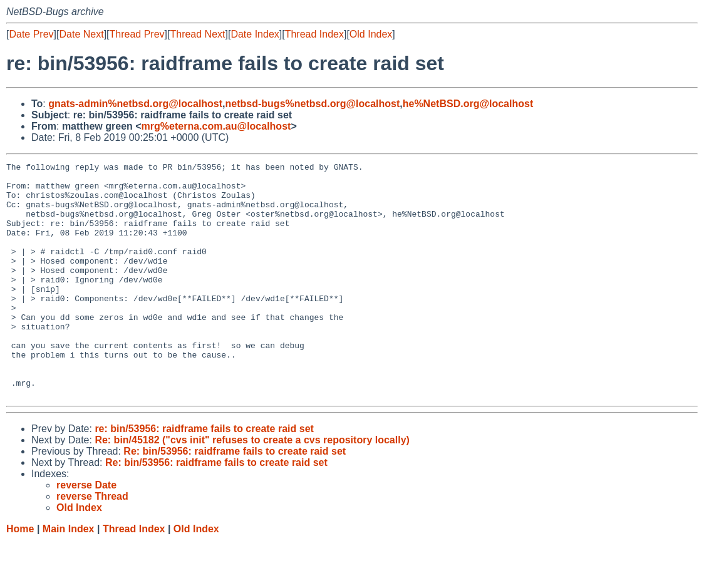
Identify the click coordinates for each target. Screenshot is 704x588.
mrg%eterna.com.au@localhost (216, 126)
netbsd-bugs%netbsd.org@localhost (313, 104)
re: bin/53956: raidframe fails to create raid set (204, 476)
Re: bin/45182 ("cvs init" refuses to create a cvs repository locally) (252, 487)
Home (20, 576)
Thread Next (197, 34)
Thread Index (314, 34)
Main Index (69, 576)
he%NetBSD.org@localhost (468, 104)
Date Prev (31, 34)
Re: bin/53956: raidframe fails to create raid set (235, 498)
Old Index (371, 34)
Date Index (255, 34)
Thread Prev (137, 34)
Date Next (81, 34)
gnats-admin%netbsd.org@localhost (135, 104)
